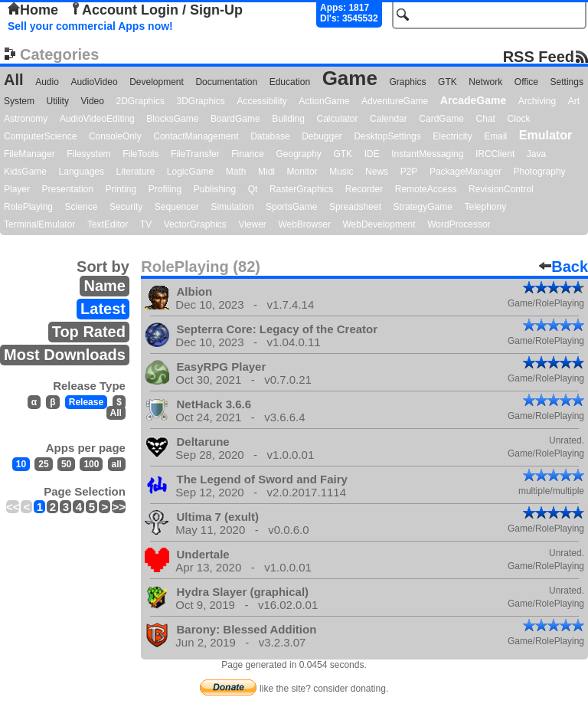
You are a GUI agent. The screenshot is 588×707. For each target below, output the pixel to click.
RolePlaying (28, 207)
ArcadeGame (473, 100)
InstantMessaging (427, 154)
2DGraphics (140, 101)
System (19, 101)
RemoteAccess (426, 189)
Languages (82, 172)
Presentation (68, 189)
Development (157, 82)
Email (495, 136)
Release (86, 402)
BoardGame (235, 119)
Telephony (485, 207)
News (377, 172)
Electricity (452, 136)
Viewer (252, 224)
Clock (519, 119)
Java (536, 154)
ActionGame (324, 101)
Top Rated (89, 332)
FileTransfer (195, 154)
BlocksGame (172, 119)
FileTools (140, 154)
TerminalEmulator (39, 224)
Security (126, 207)
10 (21, 464)
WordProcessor (459, 224)
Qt (253, 189)
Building (288, 119)
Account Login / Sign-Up (156, 10)
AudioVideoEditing (97, 119)
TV (146, 224)
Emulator (546, 135)
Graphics (407, 82)
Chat (486, 119)
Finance (248, 154)
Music (341, 172)
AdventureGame (395, 101)
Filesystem (88, 154)
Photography (540, 172)
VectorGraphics (195, 224)
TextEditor (108, 224)
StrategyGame (423, 207)
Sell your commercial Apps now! (90, 26)
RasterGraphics (301, 189)
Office (526, 82)
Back (563, 267)
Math (236, 172)
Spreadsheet (355, 207)
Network (485, 82)
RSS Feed (539, 56)
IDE (372, 154)
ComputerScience (40, 136)
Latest (103, 309)
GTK (448, 82)
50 (66, 464)
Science (82, 207)
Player (17, 189)
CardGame (441, 119)
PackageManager (465, 172)
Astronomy (26, 119)
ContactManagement (196, 136)
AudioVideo (94, 82)
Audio (47, 82)
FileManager (29, 154)
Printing (121, 189)
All (14, 80)
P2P (409, 172)
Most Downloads (65, 355)
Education (290, 82)
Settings (567, 82)
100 (91, 464)
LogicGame (190, 172)
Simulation (232, 207)
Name (104, 286)
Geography (299, 154)
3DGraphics (200, 101)
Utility (58, 101)
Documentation (226, 82)
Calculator (337, 119)
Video (92, 101)
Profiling (165, 189)
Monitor (302, 172)
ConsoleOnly (115, 136)
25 (43, 464)
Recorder (364, 189)
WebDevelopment (379, 224)
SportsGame (291, 207)
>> (119, 507)
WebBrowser (304, 224)
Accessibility (261, 101)
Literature (136, 172)
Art (574, 101)
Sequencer (177, 207)
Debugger (322, 136)
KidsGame (25, 172)
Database (270, 136)
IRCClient (495, 154)
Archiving (537, 101)
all (117, 464)
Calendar (389, 119)
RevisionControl (501, 189)
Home (33, 10)
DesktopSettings (387, 136)
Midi (266, 172)
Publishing (215, 189)
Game (350, 78)
